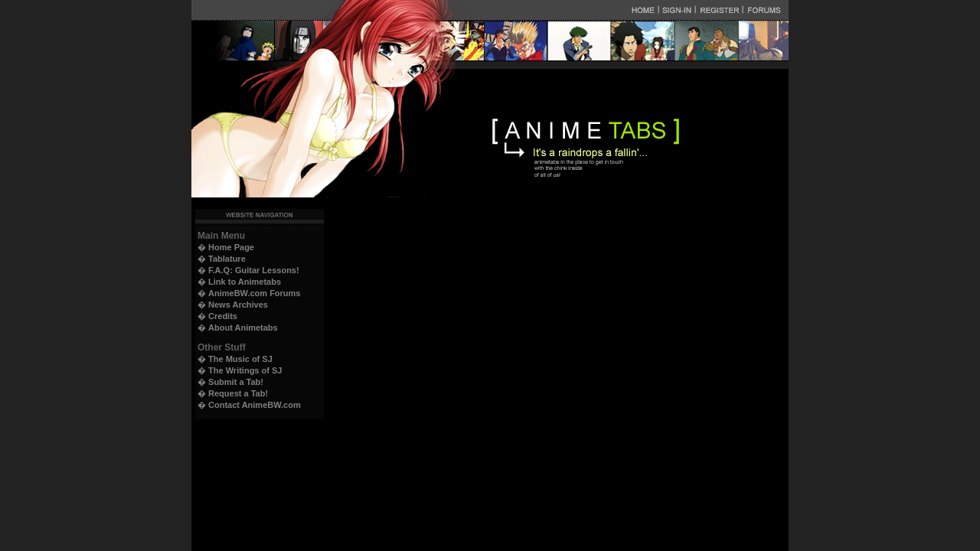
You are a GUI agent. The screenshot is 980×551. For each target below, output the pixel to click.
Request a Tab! (238, 393)
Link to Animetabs (245, 282)
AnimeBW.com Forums (254, 293)
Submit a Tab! (236, 382)
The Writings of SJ (245, 370)
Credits (223, 316)
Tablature (227, 259)
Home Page (231, 247)
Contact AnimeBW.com (255, 405)
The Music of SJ (240, 359)
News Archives (238, 305)
